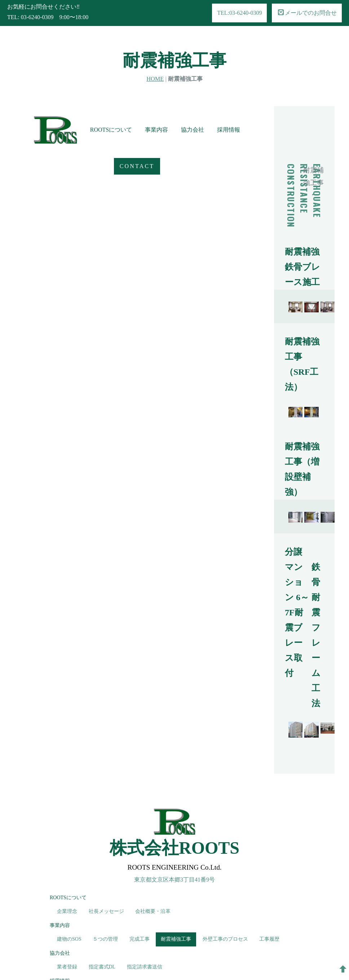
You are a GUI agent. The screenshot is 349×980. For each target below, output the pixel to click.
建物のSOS (69, 862)
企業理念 (67, 834)
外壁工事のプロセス (225, 862)
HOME (155, 53)
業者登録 (67, 889)
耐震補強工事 (176, 862)
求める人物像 (72, 917)
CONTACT (36, 199)
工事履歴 (269, 862)
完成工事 (140, 862)
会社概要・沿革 (153, 834)
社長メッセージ (106, 834)
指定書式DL (102, 889)
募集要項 (109, 917)
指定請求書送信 (145, 889)
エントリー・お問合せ (155, 917)
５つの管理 (105, 862)
